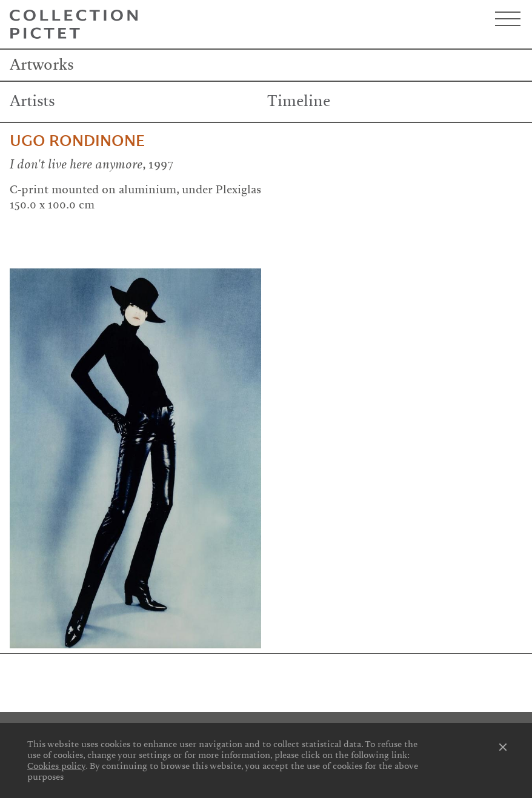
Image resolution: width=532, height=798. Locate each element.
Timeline (299, 101)
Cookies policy (56, 766)
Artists (32, 101)
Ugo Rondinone (77, 141)
